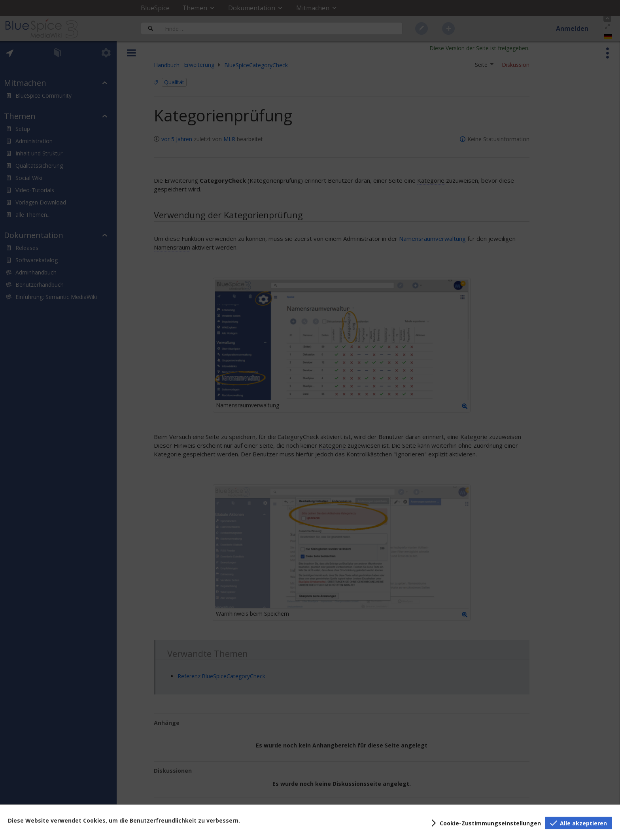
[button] (485, 823)
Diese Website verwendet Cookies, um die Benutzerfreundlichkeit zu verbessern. (124, 820)
